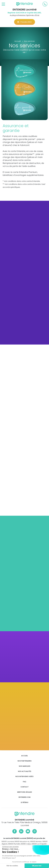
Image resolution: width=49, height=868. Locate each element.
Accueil (24, 756)
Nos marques (25, 766)
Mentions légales (25, 792)
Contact (25, 787)
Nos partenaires (24, 761)
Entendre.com (24, 797)
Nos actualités (25, 771)
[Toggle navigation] (3, 4)
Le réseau (25, 802)
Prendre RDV (25, 22)
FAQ (24, 782)
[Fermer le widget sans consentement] (10, 847)
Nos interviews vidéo (24, 776)
